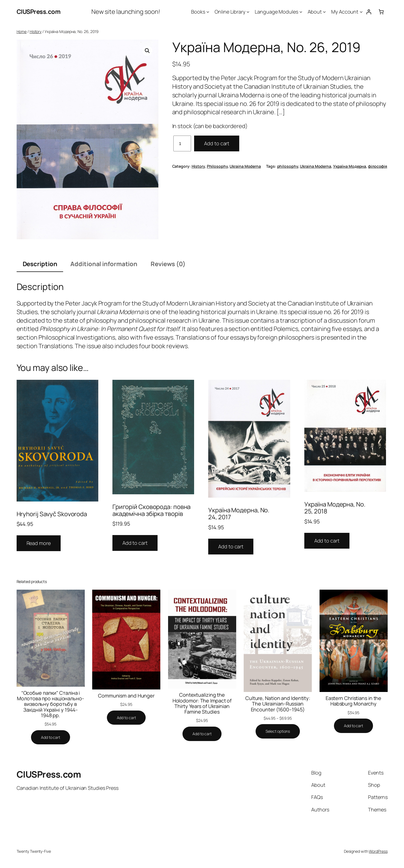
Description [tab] (40, 264)
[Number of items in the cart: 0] (381, 12)
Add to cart (217, 143)
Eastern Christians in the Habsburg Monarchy (354, 701)
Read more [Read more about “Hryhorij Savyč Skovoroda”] (39, 543)
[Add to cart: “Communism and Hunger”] (126, 718)
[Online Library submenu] (248, 12)
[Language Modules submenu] (301, 12)
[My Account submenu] (361, 12)
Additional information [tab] (104, 264)
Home (22, 31)
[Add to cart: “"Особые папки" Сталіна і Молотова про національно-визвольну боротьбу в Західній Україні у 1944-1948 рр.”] (51, 737)
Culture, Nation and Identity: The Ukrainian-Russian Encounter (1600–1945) (278, 704)
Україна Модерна (350, 166)
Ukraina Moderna (245, 166)
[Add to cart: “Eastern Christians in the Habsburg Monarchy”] (353, 726)
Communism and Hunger (126, 696)
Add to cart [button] (135, 543)
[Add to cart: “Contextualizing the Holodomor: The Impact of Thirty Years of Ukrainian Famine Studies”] (202, 734)
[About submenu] (324, 12)
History (36, 31)
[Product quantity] (182, 143)
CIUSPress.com (39, 12)
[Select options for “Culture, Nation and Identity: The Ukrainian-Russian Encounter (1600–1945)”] (278, 731)
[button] (147, 51)
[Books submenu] (208, 12)
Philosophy (217, 166)
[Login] (369, 12)
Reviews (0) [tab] (168, 264)
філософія (378, 166)
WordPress (378, 851)
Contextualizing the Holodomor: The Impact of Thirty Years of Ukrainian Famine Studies (202, 703)
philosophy (288, 166)
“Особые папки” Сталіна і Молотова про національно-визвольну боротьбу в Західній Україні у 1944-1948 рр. (51, 704)
